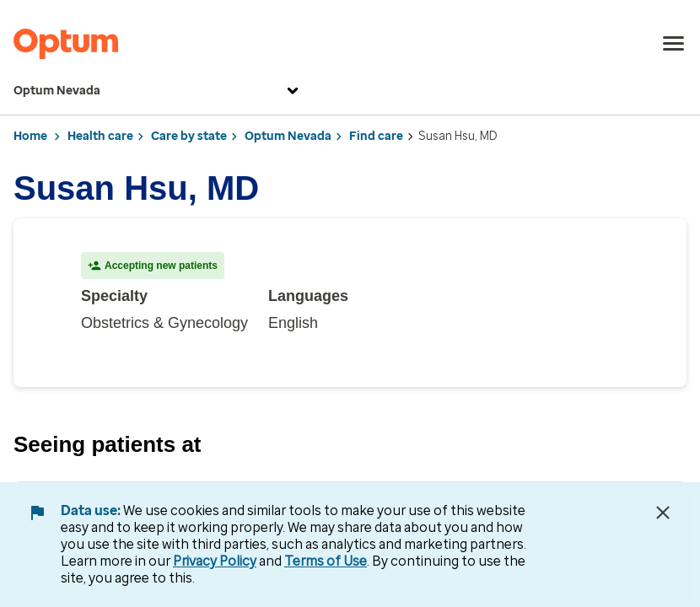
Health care (100, 136)
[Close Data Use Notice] (663, 513)
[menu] (674, 44)
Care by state (189, 136)
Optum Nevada (158, 91)
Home (30, 136)
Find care (376, 136)
